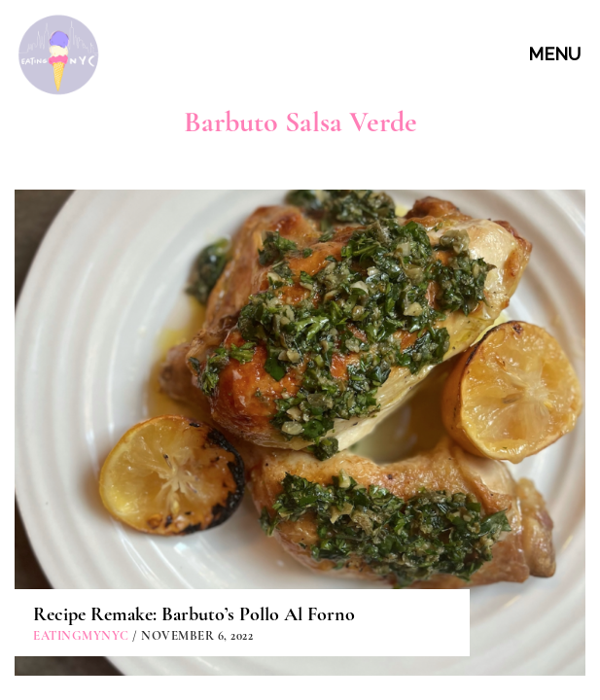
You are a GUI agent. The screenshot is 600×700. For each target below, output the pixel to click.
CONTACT (302, 587)
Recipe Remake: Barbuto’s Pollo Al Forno (194, 392)
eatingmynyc (81, 413)
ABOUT (303, 543)
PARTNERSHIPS (303, 631)
